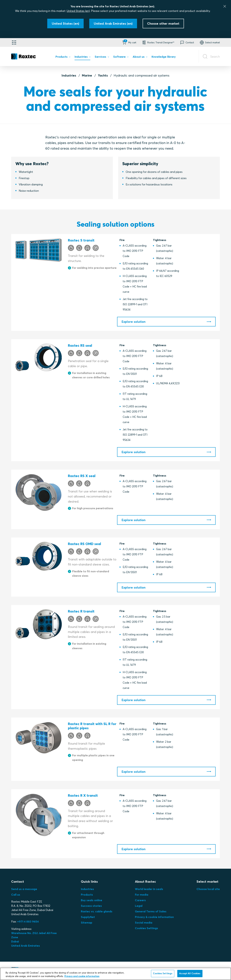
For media (142, 895)
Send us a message (24, 889)
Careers (140, 900)
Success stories (91, 906)
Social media (144, 923)
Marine (87, 75)
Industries (69, 75)
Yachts (103, 75)
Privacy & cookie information (154, 917)
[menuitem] (63, 57)
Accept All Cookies (190, 973)
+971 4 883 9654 (28, 921)
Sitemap (87, 923)
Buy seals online (92, 900)
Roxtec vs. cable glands (97, 911)
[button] (129, 42)
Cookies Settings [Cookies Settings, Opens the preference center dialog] (163, 973)
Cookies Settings (146, 928)
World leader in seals (149, 889)
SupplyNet (88, 917)
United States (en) (78, 11)
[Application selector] (14, 42)
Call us (16, 895)
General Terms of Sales (151, 911)
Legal (139, 906)
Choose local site (208, 889)
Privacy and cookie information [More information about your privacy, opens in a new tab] (82, 976)
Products (87, 895)
